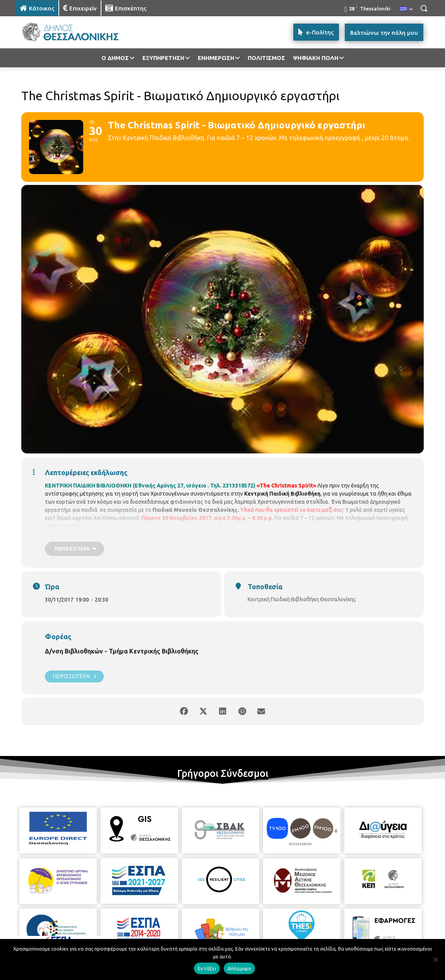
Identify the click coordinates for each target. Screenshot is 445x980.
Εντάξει (207, 968)
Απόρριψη (239, 968)
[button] (424, 8)
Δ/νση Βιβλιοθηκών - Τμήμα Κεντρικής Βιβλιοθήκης (122, 651)
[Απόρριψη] (435, 959)
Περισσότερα (74, 676)
